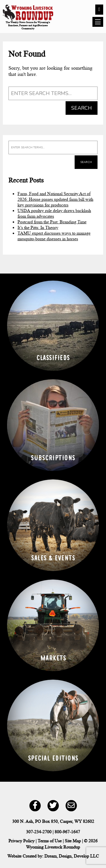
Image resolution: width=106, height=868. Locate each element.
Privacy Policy (21, 841)
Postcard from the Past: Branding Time (52, 222)
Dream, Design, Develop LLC (72, 856)
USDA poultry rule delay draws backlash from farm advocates (54, 213)
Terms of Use (50, 841)
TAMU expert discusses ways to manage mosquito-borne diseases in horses (54, 236)
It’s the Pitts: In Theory (38, 227)
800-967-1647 (67, 832)
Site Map (73, 841)
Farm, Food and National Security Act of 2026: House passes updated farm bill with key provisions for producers (55, 199)
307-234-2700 (39, 832)
